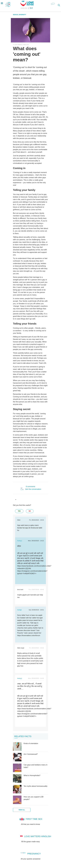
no (30, 511)
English (24, 8)
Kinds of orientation (31, 743)
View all (22, 810)
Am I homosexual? (31, 754)
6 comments (30, 487)
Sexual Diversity (20, 15)
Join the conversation (33, 489)
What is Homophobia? (32, 775)
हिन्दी (31, 8)
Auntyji (19, 610)
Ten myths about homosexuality (35, 786)
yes (19, 511)
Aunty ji (20, 541)
